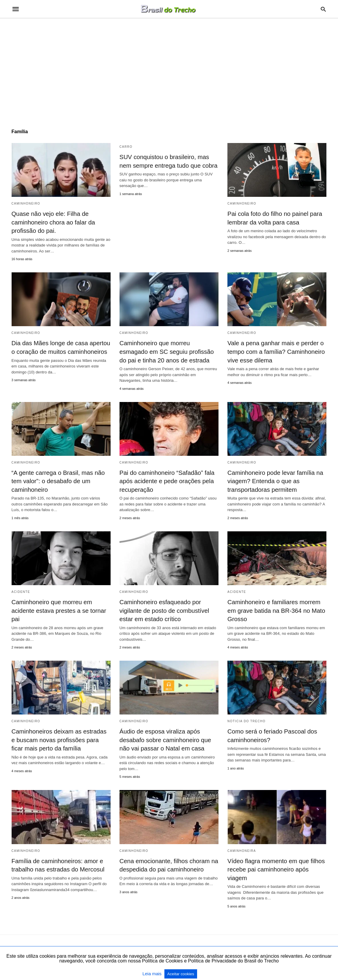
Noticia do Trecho (246, 719)
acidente (21, 590)
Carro (126, 147)
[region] (169, 69)
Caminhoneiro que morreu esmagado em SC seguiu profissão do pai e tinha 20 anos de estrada (169, 351)
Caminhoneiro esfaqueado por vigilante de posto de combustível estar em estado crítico (164, 609)
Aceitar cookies (181, 974)
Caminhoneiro (26, 204)
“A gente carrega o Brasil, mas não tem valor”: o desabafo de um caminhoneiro (57, 480)
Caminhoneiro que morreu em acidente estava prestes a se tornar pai (58, 609)
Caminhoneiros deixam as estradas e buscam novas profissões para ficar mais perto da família (61, 738)
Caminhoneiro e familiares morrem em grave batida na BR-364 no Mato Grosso (275, 609)
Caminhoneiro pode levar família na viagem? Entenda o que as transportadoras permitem (274, 480)
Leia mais (153, 974)
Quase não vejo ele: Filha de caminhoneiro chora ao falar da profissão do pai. (53, 222)
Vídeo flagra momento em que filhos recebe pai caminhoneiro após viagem (275, 867)
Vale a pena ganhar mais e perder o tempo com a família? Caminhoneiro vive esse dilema (275, 351)
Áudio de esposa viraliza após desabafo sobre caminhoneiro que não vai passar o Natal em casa (164, 738)
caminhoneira (242, 848)
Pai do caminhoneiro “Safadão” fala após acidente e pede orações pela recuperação (166, 480)
